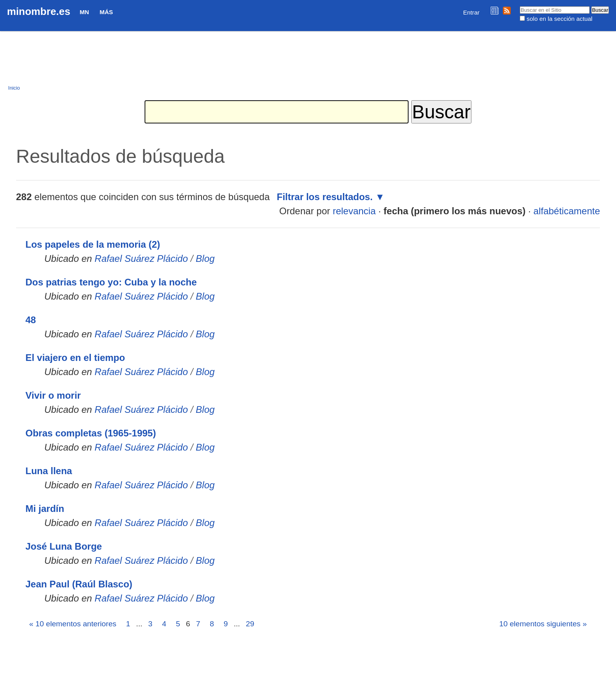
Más (106, 12)
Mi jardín (45, 509)
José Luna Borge (64, 546)
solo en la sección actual (560, 19)
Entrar (471, 12)
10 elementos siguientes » (543, 624)
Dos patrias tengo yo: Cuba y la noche (111, 282)
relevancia (354, 211)
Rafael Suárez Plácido (141, 259)
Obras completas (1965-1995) (91, 433)
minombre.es (39, 11)
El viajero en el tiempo (75, 358)
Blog (205, 259)
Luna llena (49, 471)
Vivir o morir (53, 395)
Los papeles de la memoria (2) (93, 244)
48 (31, 320)
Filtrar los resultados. (325, 197)
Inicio (14, 88)
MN (84, 12)
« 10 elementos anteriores (73, 624)
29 (250, 624)
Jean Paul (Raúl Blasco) (79, 584)
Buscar (520, 6)
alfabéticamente (567, 211)
